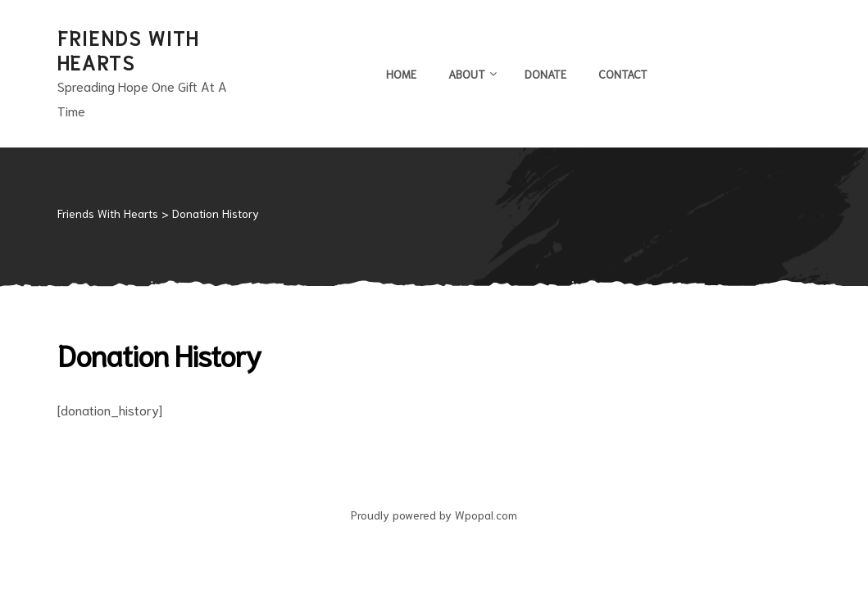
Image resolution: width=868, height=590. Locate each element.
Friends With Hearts (128, 49)
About (470, 74)
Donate (545, 74)
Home (401, 74)
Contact (623, 74)
